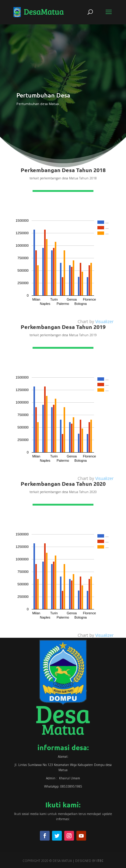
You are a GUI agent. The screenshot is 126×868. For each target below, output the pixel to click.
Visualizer (104, 321)
